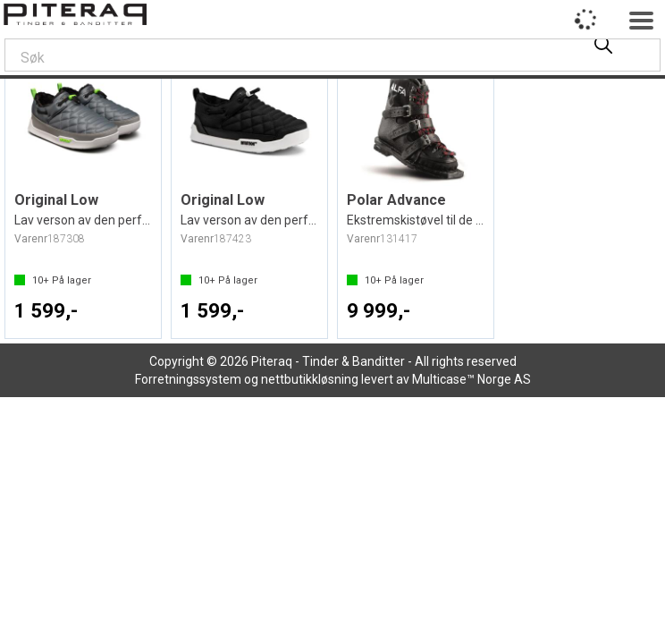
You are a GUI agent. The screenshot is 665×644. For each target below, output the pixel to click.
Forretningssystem (188, 379)
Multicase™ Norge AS (471, 379)
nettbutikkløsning (310, 379)
